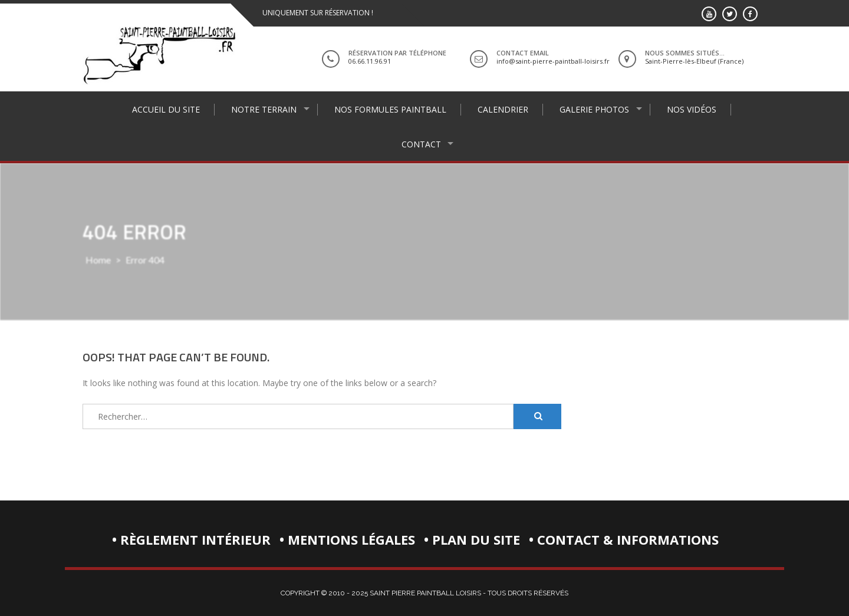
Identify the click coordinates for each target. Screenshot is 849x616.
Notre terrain (264, 109)
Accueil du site (166, 109)
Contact (421, 144)
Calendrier (503, 109)
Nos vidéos (692, 109)
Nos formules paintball (390, 109)
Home (98, 260)
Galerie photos (594, 109)
